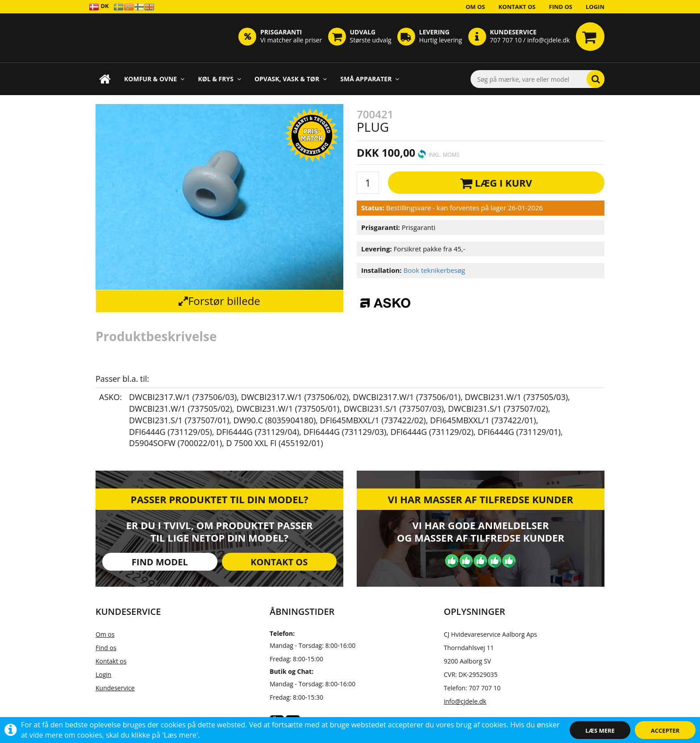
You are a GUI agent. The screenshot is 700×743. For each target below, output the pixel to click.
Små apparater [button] (370, 79)
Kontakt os (517, 7)
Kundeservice (115, 688)
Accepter (665, 730)
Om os (475, 7)
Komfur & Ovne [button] (154, 79)
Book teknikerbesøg (434, 270)
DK (99, 6)
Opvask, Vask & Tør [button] (291, 79)
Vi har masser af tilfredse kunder (481, 499)
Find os (561, 7)
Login (595, 7)
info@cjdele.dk (465, 701)
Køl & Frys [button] (219, 79)
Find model (160, 562)
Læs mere (600, 730)
